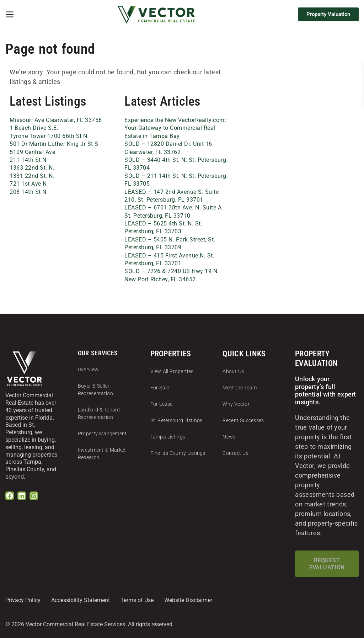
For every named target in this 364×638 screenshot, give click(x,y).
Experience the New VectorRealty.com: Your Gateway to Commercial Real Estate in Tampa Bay (175, 128)
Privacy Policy (23, 600)
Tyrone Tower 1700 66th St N (49, 136)
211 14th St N (28, 160)
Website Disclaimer (188, 600)
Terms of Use (137, 600)
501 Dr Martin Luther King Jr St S (54, 144)
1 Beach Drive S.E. (34, 128)
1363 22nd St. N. (32, 168)
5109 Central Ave (32, 152)
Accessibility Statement (81, 600)
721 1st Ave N (28, 184)
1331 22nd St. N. (32, 176)
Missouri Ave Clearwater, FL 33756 (56, 120)
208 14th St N (28, 192)
